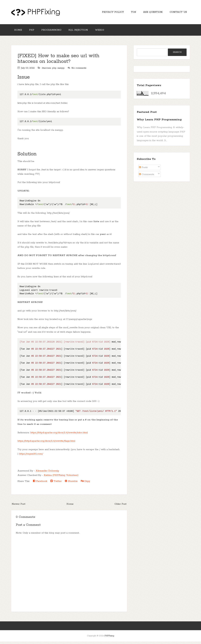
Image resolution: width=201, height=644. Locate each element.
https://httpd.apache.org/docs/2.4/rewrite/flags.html (46, 443)
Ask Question (151, 13)
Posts (143, 170)
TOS (130, 13)
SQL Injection (83, 32)
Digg (85, 484)
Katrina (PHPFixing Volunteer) (61, 478)
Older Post (120, 506)
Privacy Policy (109, 13)
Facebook (40, 484)
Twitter (56, 484)
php (54, 71)
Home (19, 32)
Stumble (71, 484)
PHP (34, 32)
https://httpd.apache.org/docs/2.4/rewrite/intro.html (59, 435)
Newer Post (19, 506)
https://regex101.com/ (31, 456)
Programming (54, 32)
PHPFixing (109, 638)
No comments (79, 71)
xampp (61, 71)
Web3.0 (105, 32)
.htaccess (46, 71)
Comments (147, 177)
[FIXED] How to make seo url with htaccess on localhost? (58, 61)
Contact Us (178, 13)
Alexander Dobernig (47, 473)
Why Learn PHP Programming (159, 122)
